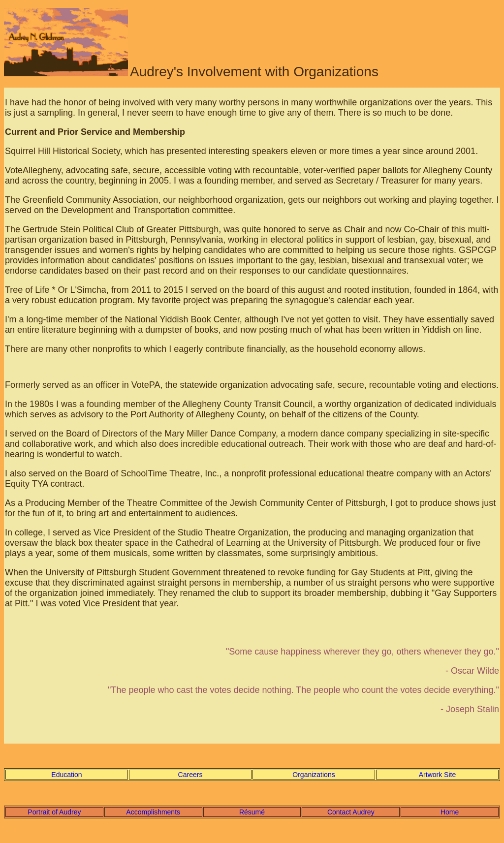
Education (66, 775)
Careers (190, 775)
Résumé (252, 812)
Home (450, 812)
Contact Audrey (351, 812)
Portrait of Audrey (54, 812)
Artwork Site (437, 775)
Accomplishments (153, 812)
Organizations (314, 775)
